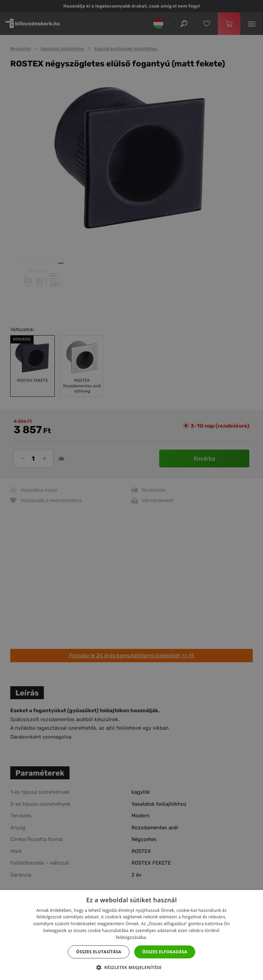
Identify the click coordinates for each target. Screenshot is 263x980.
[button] (131, 968)
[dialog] (131, 490)
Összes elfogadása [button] (165, 952)
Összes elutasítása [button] (99, 952)
